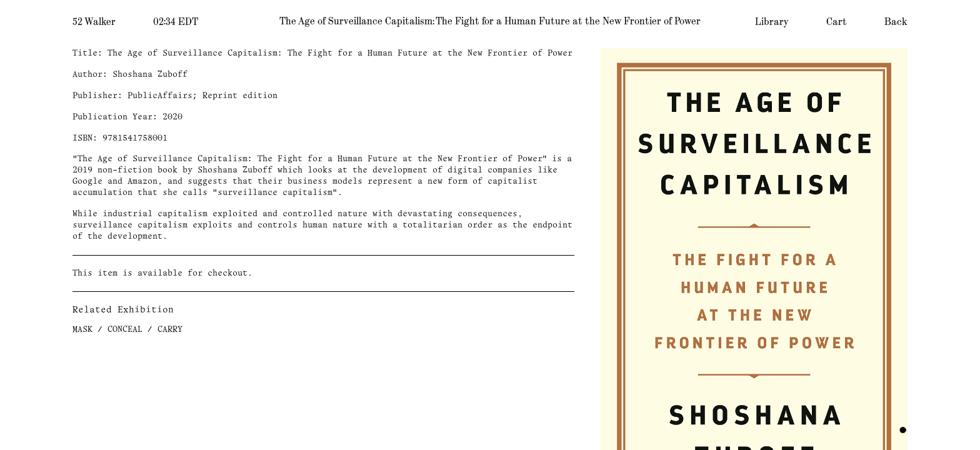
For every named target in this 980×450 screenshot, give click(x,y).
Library (772, 22)
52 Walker (94, 22)
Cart (837, 22)
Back (896, 22)
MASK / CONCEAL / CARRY (127, 330)
